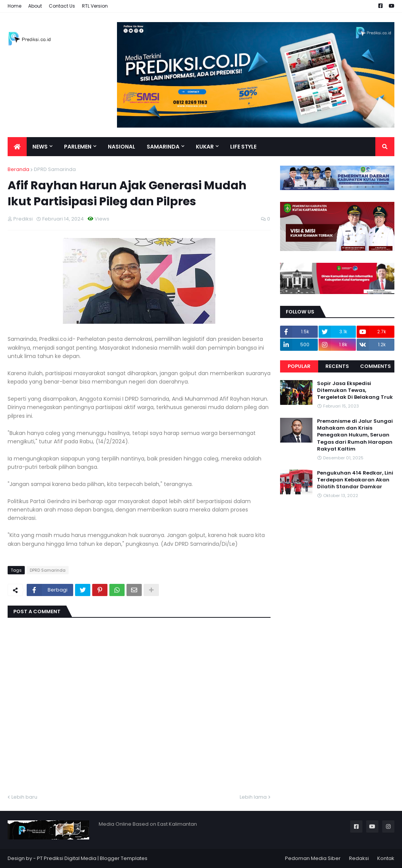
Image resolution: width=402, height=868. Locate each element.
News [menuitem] (40, 147)
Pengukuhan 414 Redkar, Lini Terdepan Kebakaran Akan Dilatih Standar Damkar (355, 480)
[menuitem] (17, 147)
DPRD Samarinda (55, 169)
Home (14, 6)
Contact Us (62, 6)
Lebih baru (24, 797)
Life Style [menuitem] (243, 147)
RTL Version (95, 6)
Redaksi (359, 858)
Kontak (386, 858)
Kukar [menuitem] (205, 147)
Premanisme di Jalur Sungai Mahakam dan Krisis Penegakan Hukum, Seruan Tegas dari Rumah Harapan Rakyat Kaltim (355, 435)
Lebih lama (253, 797)
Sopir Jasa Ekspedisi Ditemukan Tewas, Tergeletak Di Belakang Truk (355, 390)
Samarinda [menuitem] (163, 147)
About (35, 6)
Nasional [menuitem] (122, 147)
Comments (376, 366)
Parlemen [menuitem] (78, 147)
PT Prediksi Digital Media (67, 858)
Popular (299, 366)
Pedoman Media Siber (313, 858)
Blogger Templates (124, 858)
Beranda (18, 169)
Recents (337, 366)
